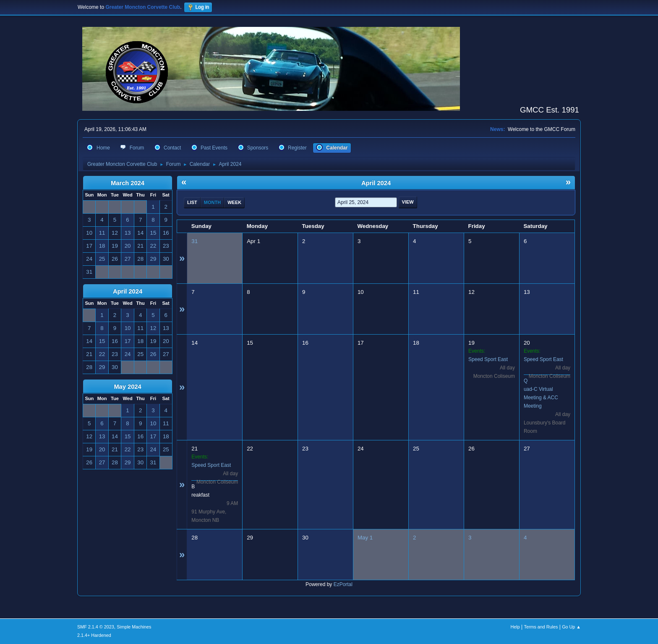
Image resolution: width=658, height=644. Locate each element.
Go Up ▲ (571, 627)
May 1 (365, 538)
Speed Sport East (488, 359)
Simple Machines (134, 627)
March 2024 (128, 183)
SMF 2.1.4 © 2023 (96, 627)
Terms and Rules (541, 627)
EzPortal (343, 584)
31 (195, 241)
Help (515, 627)
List (192, 202)
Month (212, 202)
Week (234, 202)
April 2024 (128, 291)
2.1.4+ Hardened (94, 635)
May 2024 (127, 387)
